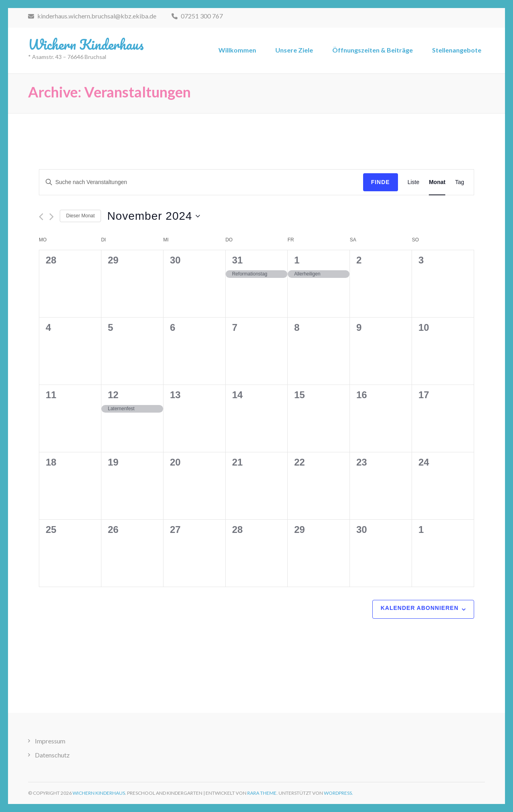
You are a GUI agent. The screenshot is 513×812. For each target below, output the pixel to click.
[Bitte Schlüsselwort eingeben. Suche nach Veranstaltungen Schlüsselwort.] (201, 182)
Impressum (50, 741)
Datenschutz (52, 755)
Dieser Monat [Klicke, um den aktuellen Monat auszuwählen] (80, 216)
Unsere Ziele (294, 50)
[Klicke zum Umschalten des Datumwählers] (153, 216)
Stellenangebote (457, 50)
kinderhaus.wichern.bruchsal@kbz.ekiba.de (92, 16)
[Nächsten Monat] (52, 217)
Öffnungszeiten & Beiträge (373, 50)
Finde (381, 182)
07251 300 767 (197, 16)
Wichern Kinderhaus (86, 44)
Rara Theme (262, 793)
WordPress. (338, 793)
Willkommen (237, 50)
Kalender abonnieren (420, 608)
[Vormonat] (41, 217)
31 (237, 260)
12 (113, 395)
